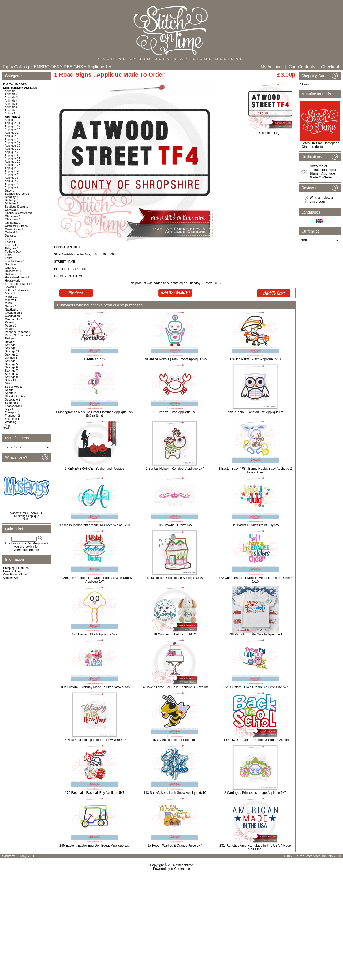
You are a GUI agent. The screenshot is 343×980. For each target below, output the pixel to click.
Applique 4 (12, 171)
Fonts (9, 258)
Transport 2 (12, 416)
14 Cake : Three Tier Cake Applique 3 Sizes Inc (175, 687)
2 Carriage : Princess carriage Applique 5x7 (255, 793)
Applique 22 (13, 162)
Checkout (330, 67)
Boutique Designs (16, 207)
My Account (272, 67)
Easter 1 (10, 239)
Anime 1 (10, 113)
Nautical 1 (11, 309)
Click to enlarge (270, 131)
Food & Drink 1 (15, 261)
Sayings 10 (12, 348)
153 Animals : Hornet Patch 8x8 (175, 740)
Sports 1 (10, 390)
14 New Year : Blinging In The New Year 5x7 (94, 740)
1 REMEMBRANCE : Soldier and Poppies (95, 469)
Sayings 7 (11, 371)
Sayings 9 (11, 377)
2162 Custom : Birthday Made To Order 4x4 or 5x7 (95, 687)
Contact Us (10, 578)
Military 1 (11, 297)
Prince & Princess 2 (18, 335)
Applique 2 (12, 152)
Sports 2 (10, 393)
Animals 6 (11, 107)
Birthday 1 (12, 197)
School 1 (11, 380)
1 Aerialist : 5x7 (94, 359)
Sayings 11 (12, 351)
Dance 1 (10, 235)
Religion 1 (11, 338)
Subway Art (12, 399)
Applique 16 (13, 139)
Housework (12, 280)
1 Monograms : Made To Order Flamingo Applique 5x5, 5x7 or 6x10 (94, 414)
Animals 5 (11, 104)
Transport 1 (12, 412)
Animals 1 (11, 91)
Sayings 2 (11, 354)
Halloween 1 (13, 271)
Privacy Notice (13, 571)
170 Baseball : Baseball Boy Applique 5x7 (95, 793)
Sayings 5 (11, 364)
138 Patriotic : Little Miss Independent (255, 634)
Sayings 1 (11, 345)
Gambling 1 (12, 264)
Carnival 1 (12, 210)
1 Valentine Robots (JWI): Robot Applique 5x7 (175, 359)
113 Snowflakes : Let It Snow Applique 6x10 (175, 793)
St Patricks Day (15, 396)
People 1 (11, 326)
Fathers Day (13, 252)
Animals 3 (11, 97)
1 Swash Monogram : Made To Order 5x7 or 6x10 (95, 525)
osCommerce (180, 869)
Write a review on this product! (322, 200)
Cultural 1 (11, 232)
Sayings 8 (11, 374)
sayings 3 (11, 358)
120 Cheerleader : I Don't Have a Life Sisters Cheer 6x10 (255, 580)
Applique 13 (13, 129)
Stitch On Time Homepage (320, 143)
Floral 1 (10, 255)
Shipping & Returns (16, 568)
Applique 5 (12, 174)
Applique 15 (13, 136)
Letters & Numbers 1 (18, 290)
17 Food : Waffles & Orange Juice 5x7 (175, 846)
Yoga (8, 425)
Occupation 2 (14, 316)
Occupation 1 (14, 313)
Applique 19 (13, 149)
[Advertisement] (171, 917)
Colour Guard (14, 229)
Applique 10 (13, 120)
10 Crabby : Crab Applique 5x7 (175, 412)
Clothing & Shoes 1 (17, 226)
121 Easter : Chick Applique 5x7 (95, 634)
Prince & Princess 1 (18, 332)
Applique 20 (13, 155)
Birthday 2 (12, 200)
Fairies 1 (10, 245)
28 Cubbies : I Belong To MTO (175, 634)
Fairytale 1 (12, 248)
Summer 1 (12, 403)
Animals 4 (11, 100)
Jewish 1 (11, 287)
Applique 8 (12, 184)
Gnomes (10, 268)
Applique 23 (13, 165)
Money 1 (10, 300)
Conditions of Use (15, 574)
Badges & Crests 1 (17, 194)
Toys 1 (9, 409)
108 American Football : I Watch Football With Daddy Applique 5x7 (94, 580)
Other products (312, 147)
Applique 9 (12, 187)
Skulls (9, 383)
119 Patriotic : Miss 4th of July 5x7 (255, 525)
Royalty (10, 342)
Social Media (13, 387)
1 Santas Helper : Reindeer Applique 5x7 (175, 469)
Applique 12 (13, 126)
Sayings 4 (11, 361)
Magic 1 (10, 293)
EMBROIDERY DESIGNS (58, 67)
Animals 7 (11, 110)
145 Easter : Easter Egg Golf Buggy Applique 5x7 (95, 846)
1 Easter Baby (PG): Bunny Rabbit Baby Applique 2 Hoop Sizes (255, 470)
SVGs (7, 428)
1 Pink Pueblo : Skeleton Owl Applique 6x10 (255, 412)
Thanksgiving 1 (15, 406)
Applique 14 (13, 133)
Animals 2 (11, 94)
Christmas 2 (13, 219)
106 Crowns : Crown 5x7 (175, 525)
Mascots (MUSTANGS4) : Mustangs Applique (27, 514)
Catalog (22, 67)
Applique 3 (12, 168)
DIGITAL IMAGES (15, 84)
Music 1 (10, 303)
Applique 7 (12, 181)
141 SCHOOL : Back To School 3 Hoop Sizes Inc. (255, 740)
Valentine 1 (12, 419)
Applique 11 (13, 123)
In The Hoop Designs (19, 284)
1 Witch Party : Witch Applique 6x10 (255, 359)
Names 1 (11, 306)
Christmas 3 (13, 223)
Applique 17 (13, 142)
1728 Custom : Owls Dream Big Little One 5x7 (255, 687)
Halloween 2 (13, 274)
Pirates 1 (11, 329)
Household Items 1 (17, 277)
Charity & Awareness (18, 213)
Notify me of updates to (323, 172)
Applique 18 (13, 145)
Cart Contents (302, 67)
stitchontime (184, 865)
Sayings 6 (11, 367)
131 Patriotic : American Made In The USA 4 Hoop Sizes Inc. (255, 847)
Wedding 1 (12, 422)
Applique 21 (13, 158)
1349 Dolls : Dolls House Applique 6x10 (175, 578)
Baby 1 (9, 190)
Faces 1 (10, 242)
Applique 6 (12, 178)
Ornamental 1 (14, 319)
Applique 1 (98, 67)
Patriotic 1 (11, 322)
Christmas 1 (13, 216)
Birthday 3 (12, 203)
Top (6, 67)
